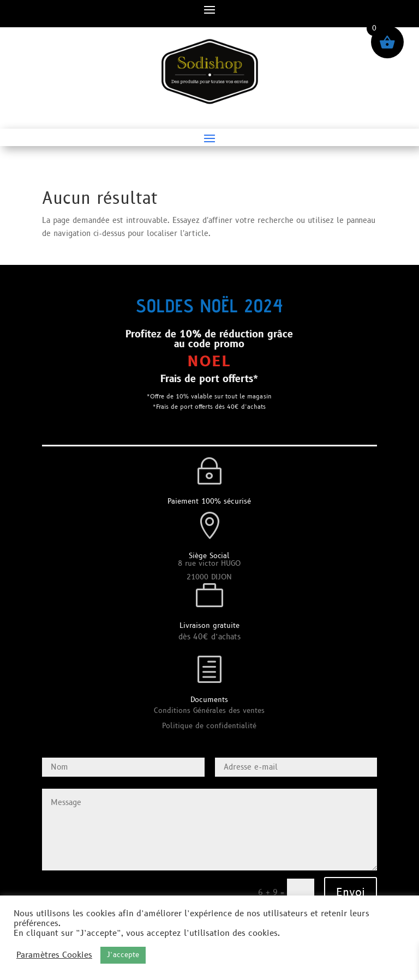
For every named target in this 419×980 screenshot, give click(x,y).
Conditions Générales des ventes (209, 711)
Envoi (351, 893)
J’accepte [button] (123, 955)
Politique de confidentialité (209, 726)
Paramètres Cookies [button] (54, 955)
